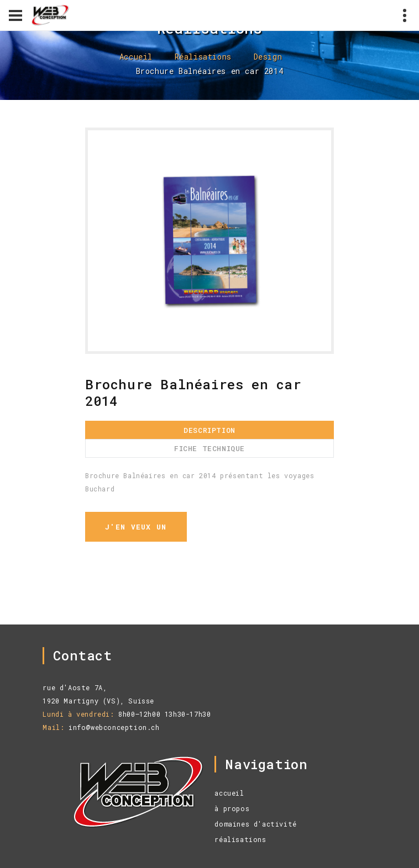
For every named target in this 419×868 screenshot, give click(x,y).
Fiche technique (209, 448)
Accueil (136, 57)
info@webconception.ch (114, 727)
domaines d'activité (255, 824)
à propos (232, 808)
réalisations (240, 839)
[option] (209, 241)
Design (268, 57)
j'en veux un (136, 527)
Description (209, 430)
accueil (229, 793)
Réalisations (203, 57)
